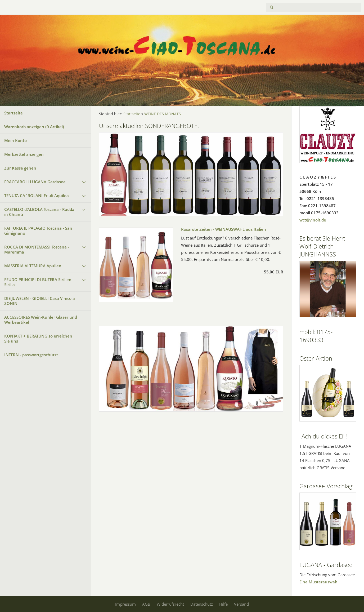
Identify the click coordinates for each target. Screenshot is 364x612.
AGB (146, 604)
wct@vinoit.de (313, 220)
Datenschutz (202, 604)
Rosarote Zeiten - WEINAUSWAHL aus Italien (224, 229)
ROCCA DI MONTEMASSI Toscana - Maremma (37, 249)
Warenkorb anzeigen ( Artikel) (34, 127)
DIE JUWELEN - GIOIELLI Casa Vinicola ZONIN (40, 301)
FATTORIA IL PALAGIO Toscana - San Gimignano (38, 231)
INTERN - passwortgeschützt (31, 355)
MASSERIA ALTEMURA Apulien (33, 266)
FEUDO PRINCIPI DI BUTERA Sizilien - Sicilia (39, 282)
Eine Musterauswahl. (320, 582)
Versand (241, 604)
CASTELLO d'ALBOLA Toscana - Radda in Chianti (39, 212)
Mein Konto (15, 140)
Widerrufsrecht (170, 604)
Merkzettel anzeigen (24, 154)
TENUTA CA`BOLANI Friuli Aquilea (37, 196)
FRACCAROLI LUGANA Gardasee (35, 182)
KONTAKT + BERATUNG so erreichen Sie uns (38, 338)
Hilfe (223, 604)
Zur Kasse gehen (20, 168)
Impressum (125, 604)
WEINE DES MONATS (163, 114)
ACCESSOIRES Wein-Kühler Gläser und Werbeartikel (41, 320)
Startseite (14, 113)
